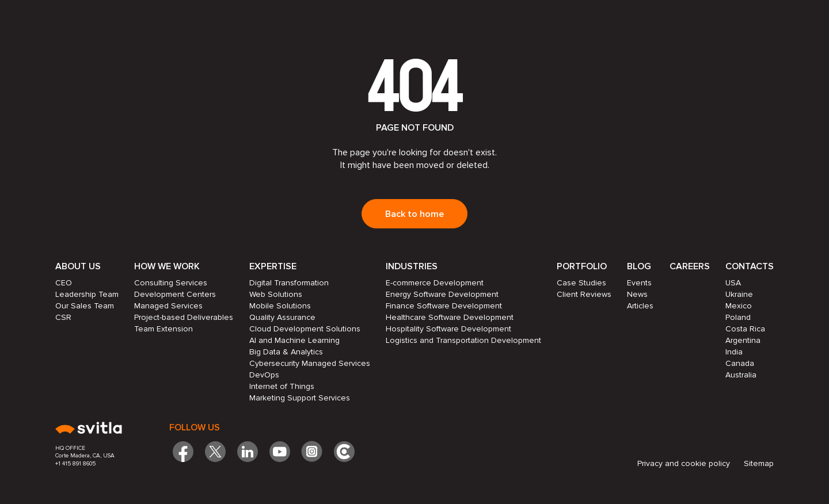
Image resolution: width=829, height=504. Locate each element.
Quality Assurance (282, 317)
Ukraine (739, 294)
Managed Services (168, 306)
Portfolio (582, 266)
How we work (167, 266)
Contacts (750, 266)
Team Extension (163, 329)
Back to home (414, 214)
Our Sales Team (85, 306)
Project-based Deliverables (184, 317)
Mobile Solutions (280, 306)
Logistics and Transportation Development (463, 340)
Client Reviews (584, 294)
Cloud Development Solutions (305, 329)
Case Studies (581, 283)
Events (639, 283)
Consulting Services (171, 283)
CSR (63, 317)
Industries (412, 266)
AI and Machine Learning (294, 340)
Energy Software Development (442, 294)
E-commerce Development (435, 283)
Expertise (273, 266)
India (734, 352)
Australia (741, 375)
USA (733, 283)
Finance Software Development (444, 306)
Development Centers (175, 294)
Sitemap (759, 463)
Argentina (743, 340)
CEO (64, 283)
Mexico (739, 306)
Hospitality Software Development (448, 329)
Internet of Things (282, 386)
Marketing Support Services (300, 398)
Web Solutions (276, 294)
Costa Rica (745, 329)
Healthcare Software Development (450, 317)
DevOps (264, 375)
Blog (639, 266)
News (637, 294)
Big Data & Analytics (286, 352)
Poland (738, 317)
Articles (640, 306)
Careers (690, 266)
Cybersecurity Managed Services (310, 363)
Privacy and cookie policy (684, 463)
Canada (740, 363)
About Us (78, 266)
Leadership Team (87, 294)
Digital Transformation (289, 283)
